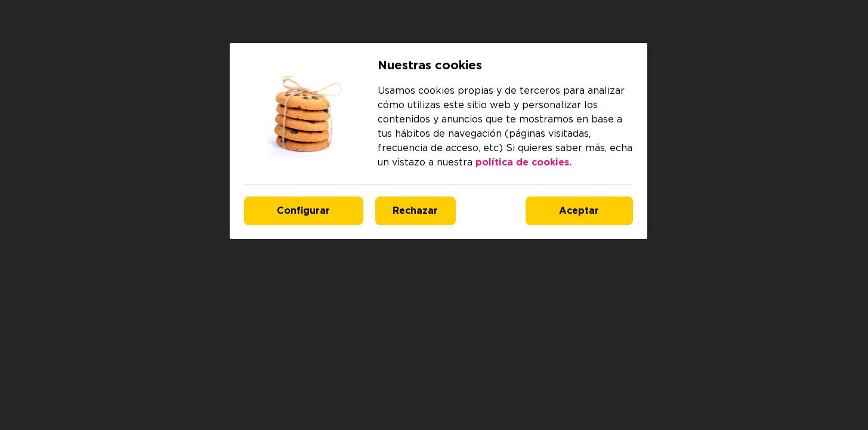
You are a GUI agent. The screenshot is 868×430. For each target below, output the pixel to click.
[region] (438, 141)
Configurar (303, 211)
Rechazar (415, 211)
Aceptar (579, 211)
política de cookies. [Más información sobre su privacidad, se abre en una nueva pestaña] (523, 162)
